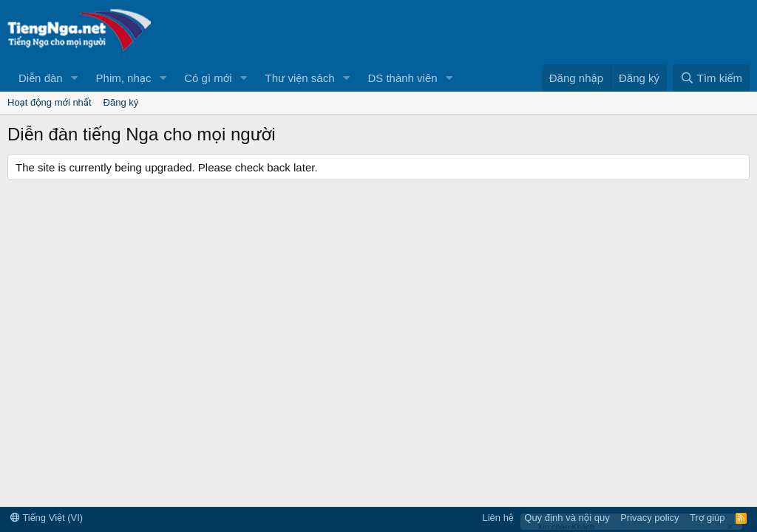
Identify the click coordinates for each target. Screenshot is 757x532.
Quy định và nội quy (567, 518)
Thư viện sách (300, 78)
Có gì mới (208, 78)
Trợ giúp (707, 518)
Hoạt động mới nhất (50, 102)
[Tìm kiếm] (711, 78)
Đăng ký (121, 102)
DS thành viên (402, 78)
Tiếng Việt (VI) (47, 518)
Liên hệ (498, 518)
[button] (75, 78)
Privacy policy (649, 518)
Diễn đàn (41, 78)
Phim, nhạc (124, 78)
